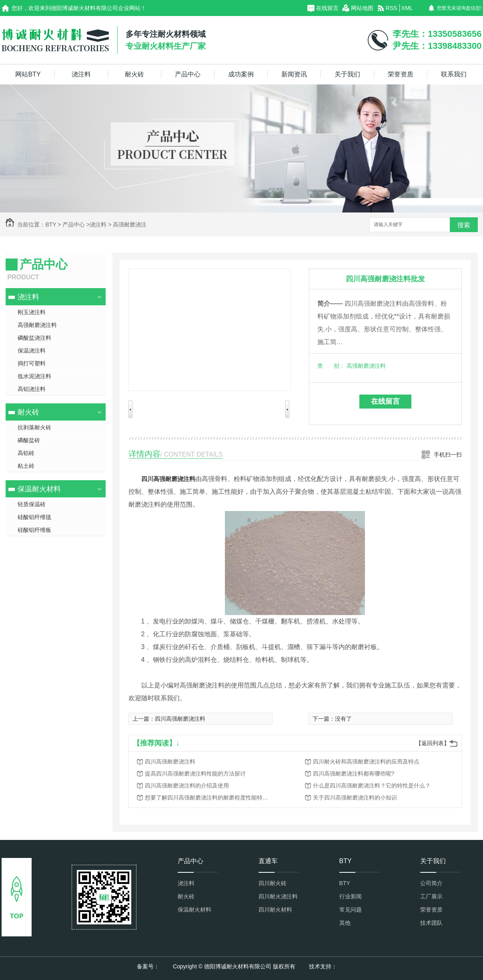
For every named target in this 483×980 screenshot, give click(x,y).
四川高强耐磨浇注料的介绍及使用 (187, 786)
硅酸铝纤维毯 (34, 517)
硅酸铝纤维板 (34, 530)
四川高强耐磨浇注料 (168, 479)
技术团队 (431, 923)
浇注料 (81, 74)
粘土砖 (26, 466)
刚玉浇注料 (32, 312)
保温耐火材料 (39, 489)
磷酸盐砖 (29, 440)
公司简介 (431, 883)
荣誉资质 (401, 74)
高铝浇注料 (32, 389)
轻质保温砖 (32, 504)
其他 (345, 923)
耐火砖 (134, 74)
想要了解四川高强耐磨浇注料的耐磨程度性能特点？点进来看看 (209, 798)
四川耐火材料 (275, 910)
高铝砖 (26, 453)
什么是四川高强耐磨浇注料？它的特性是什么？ (372, 786)
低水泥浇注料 (34, 376)
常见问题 (351, 910)
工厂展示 (431, 896)
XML (407, 8)
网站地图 (362, 8)
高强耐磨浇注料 (37, 325)
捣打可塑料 (32, 363)
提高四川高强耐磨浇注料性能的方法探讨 (195, 774)
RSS (392, 8)
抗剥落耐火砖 (34, 427)
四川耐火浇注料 (278, 896)
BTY (51, 224)
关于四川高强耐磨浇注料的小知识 (355, 798)
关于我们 (347, 74)
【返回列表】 (433, 743)
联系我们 (454, 74)
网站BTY (28, 74)
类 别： (331, 366)
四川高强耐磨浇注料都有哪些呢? (354, 774)
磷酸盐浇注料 (34, 338)
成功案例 (241, 74)
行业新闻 (351, 896)
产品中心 (188, 74)
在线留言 (327, 8)
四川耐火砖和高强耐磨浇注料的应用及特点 (366, 762)
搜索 (464, 225)
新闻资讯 (294, 74)
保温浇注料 (32, 351)
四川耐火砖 (273, 883)
